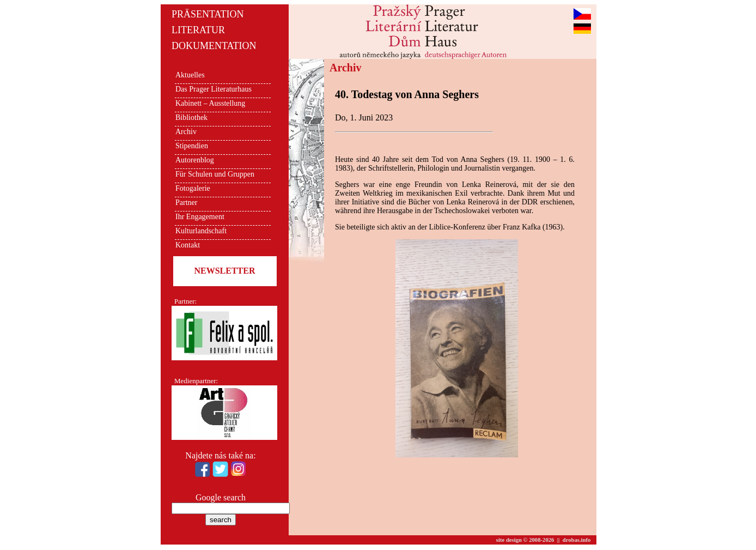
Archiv (186, 132)
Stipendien (192, 146)
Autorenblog (195, 160)
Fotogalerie (193, 188)
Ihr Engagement (200, 217)
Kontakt (188, 245)
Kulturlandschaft (201, 231)
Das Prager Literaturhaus (214, 89)
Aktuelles (190, 75)
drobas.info (577, 540)
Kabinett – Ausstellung (210, 103)
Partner (186, 203)
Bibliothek (191, 117)
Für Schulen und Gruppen (215, 174)
